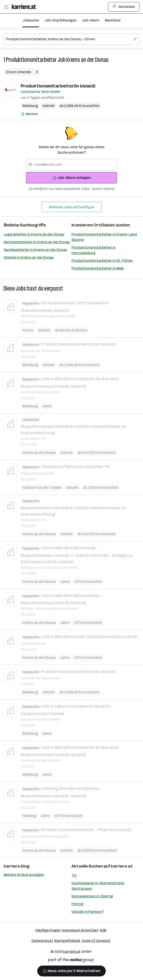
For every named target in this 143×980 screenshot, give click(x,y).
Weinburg (30, 106)
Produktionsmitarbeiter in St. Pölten (102, 261)
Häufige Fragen (48, 930)
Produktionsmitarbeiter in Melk (98, 268)
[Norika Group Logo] (71, 961)
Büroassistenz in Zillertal (92, 896)
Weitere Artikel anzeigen (24, 875)
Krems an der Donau (87, 60)
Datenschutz (42, 941)
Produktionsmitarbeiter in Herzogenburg (94, 250)
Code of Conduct (96, 941)
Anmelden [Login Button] (124, 7)
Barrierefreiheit (68, 941)
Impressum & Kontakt (80, 930)
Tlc (74, 875)
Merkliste (113, 20)
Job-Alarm (91, 20)
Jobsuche (31, 20)
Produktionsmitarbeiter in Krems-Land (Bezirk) (104, 237)
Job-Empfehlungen (60, 20)
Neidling (29, 816)
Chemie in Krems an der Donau (29, 257)
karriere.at (122, 866)
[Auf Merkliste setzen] (29, 114)
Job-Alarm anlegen (72, 178)
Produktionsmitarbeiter (31, 60)
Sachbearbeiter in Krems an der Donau (35, 250)
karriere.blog (17, 866)
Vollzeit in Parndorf (88, 912)
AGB (103, 930)
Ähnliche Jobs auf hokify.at (72, 207)
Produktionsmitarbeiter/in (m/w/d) (58, 86)
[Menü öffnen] (6, 7)
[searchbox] (71, 39)
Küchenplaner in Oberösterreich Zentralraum (98, 886)
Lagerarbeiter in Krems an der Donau (34, 234)
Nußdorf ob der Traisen (42, 487)
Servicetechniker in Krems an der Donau (37, 242)
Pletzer (78, 904)
